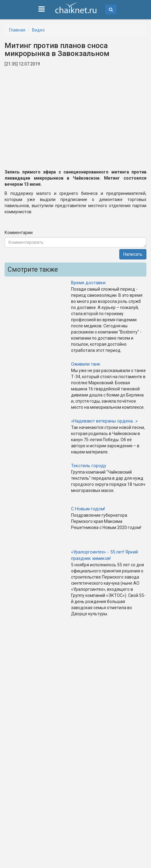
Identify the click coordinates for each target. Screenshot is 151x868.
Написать (133, 254)
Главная (17, 30)
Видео (38, 30)
